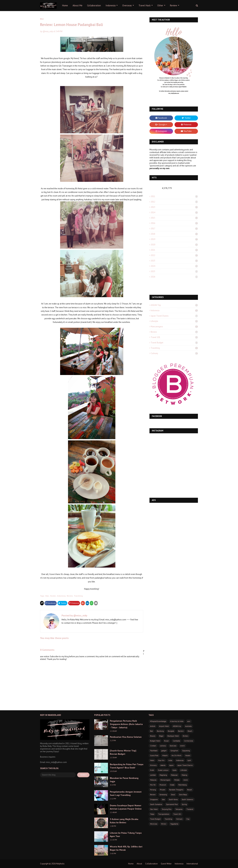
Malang (184, 775)
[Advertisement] (174, 526)
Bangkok (171, 731)
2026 (174, 277)
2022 (174, 255)
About (139, 864)
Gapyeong (186, 751)
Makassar (174, 775)
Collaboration (151, 864)
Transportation (164, 814)
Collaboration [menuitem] (94, 5)
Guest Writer (166, 864)
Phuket (163, 790)
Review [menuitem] (174, 5)
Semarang (163, 795)
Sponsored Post (172, 804)
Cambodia (176, 741)
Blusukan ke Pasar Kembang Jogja (124, 780)
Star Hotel (154, 809)
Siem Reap (183, 795)
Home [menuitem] (65, 5)
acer (189, 721)
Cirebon (153, 746)
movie (186, 780)
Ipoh (189, 760)
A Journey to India (177, 721)
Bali (47, 596)
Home (131, 864)
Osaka (172, 785)
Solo (163, 799)
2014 (174, 212)
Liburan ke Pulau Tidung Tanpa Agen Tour (126, 835)
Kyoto (174, 770)
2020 (174, 245)
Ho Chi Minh (176, 756)
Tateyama (179, 809)
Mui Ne (153, 785)
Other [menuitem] (160, 5)
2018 (174, 234)
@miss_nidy (48, 31)
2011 (174, 196)
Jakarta (163, 765)
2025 (174, 271)
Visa (188, 819)
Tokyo (152, 814)
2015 (174, 218)
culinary (174, 353)
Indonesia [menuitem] (111, 5)
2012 (174, 202)
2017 (174, 229)
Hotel (152, 760)
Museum (163, 785)
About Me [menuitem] (77, 5)
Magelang (163, 775)
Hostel (53, 596)
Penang (153, 790)
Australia (188, 726)
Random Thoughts (176, 790)
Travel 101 (174, 337)
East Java (173, 746)
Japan (171, 765)
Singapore (154, 799)
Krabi (152, 770)
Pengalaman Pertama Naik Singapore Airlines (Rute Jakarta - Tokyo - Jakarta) (126, 724)
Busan (167, 741)
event (182, 746)
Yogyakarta (174, 824)
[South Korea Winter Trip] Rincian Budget (123, 752)
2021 (174, 250)
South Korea (173, 799)
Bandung (160, 731)
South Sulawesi (187, 799)
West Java (154, 824)
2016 (174, 223)
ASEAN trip (174, 305)
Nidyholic (60, 864)
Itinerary (153, 765)
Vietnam (179, 819)
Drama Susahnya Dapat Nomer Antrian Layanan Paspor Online (126, 807)
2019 (174, 239)
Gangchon (174, 751)
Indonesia (61, 596)
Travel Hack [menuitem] (145, 5)
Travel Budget (174, 343)
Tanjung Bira (167, 809)
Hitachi (165, 756)
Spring (184, 804)
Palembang (183, 785)
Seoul (173, 795)
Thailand (190, 809)
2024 (174, 266)
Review (70, 596)
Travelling (78, 596)
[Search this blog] (58, 775)
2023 (174, 261)
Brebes (185, 736)
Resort (190, 790)
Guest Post (154, 756)
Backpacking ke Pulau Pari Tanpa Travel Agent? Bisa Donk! (127, 766)
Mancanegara (174, 327)
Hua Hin (161, 760)
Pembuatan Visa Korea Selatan (126, 737)
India (170, 760)
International (192, 864)
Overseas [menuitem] (127, 5)
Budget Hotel (155, 741)
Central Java (189, 741)
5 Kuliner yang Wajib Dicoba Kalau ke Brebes (124, 821)
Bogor (161, 736)
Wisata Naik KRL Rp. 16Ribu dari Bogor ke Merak (126, 848)
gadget (164, 751)
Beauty (153, 736)
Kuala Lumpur (163, 770)
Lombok (153, 775)
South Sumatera (156, 804)
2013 (174, 207)
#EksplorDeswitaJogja (158, 721)
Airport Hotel (164, 726)
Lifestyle (174, 321)
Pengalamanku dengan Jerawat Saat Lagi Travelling (126, 793)
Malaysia (153, 780)
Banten (181, 731)
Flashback (154, 751)
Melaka (177, 780)
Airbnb (153, 726)
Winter (164, 824)
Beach (190, 731)
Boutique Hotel (173, 736)
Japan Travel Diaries (174, 316)
